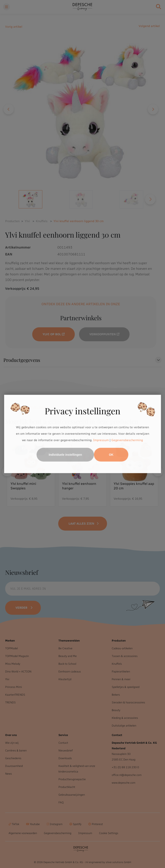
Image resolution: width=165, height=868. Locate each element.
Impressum (101, 440)
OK (111, 455)
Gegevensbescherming (127, 440)
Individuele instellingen (65, 455)
